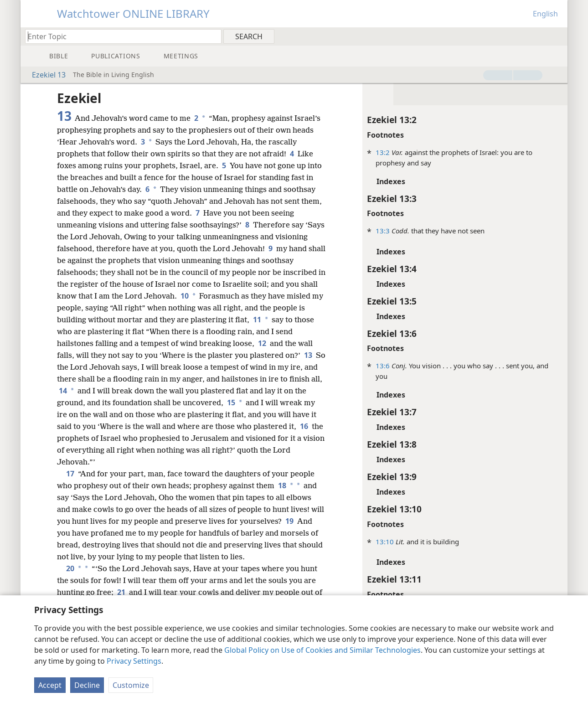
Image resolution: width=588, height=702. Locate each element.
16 (304, 426)
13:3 (383, 231)
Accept (50, 685)
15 (230, 403)
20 (69, 568)
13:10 (385, 542)
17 (70, 474)
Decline (87, 685)
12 (262, 343)
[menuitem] (557, 36)
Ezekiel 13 (44, 75)
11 (256, 320)
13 (308, 355)
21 (121, 592)
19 (289, 521)
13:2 (383, 152)
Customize (131, 685)
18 (281, 485)
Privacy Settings (134, 661)
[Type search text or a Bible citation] (119, 36)
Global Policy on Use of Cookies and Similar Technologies (322, 650)
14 (62, 391)
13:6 (383, 366)
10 (184, 296)
